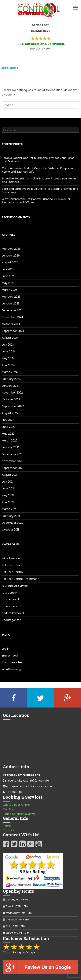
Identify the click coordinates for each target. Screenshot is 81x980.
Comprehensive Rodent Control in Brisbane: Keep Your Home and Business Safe (38, 170)
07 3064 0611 (41, 25)
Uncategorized (12, 620)
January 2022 (11, 447)
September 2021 (13, 468)
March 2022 (10, 441)
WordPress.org (11, 669)
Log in (6, 649)
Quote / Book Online (16, 805)
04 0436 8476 (40, 31)
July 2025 (8, 269)
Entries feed (10, 656)
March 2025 (10, 290)
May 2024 (8, 358)
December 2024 (13, 310)
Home (7, 826)
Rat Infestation (12, 565)
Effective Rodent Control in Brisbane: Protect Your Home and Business (39, 180)
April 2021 (8, 502)
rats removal (10, 599)
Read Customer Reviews (19, 814)
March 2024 (10, 372)
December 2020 (13, 523)
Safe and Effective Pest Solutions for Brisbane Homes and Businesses (40, 190)
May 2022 (8, 434)
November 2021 (12, 461)
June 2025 (9, 276)
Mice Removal (11, 558)
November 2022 (12, 393)
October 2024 (11, 324)
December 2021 (12, 454)
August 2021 (10, 475)
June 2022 (9, 427)
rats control (10, 593)
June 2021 (8, 488)
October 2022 (11, 399)
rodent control (11, 606)
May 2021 (8, 495)
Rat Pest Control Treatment (20, 579)
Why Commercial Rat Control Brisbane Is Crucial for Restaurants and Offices (36, 201)
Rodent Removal (13, 613)
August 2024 (10, 338)
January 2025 (11, 304)
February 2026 (11, 249)
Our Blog (8, 809)
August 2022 (10, 413)
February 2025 (11, 297)
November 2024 (13, 317)
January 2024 (11, 386)
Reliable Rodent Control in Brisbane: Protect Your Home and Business (38, 160)
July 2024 (8, 345)
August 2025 (10, 262)
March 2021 (9, 509)
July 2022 (8, 420)
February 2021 (11, 516)
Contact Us (10, 830)
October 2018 (11, 530)
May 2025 (8, 283)
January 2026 (11, 256)
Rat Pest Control (13, 572)
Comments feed (13, 662)
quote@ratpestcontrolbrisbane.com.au (29, 786)
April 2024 (8, 365)
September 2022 (13, 406)
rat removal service (15, 586)
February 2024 (11, 379)
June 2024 (9, 351)
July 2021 (8, 482)
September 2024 (13, 331)
